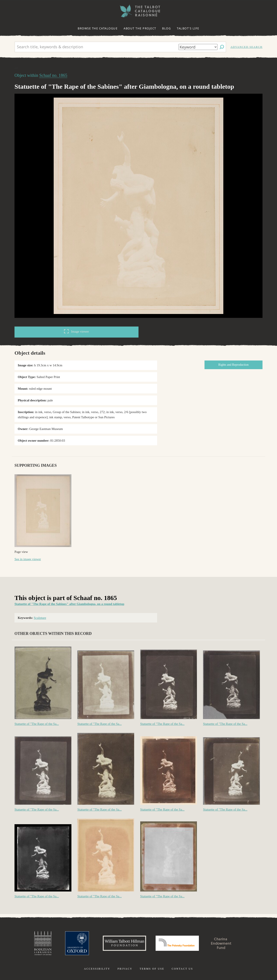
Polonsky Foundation (177, 943)
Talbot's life (188, 28)
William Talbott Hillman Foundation (124, 943)
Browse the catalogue (98, 28)
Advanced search (246, 47)
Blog (166, 28)
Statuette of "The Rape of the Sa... (37, 724)
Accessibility (97, 969)
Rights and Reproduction (234, 365)
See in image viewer (28, 559)
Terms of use (152, 969)
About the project (140, 28)
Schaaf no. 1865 (53, 75)
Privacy (125, 969)
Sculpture (40, 618)
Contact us (182, 969)
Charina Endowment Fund (221, 943)
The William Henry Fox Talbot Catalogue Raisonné (138, 11)
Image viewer (76, 331)
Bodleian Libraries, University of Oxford (43, 943)
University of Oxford (77, 943)
